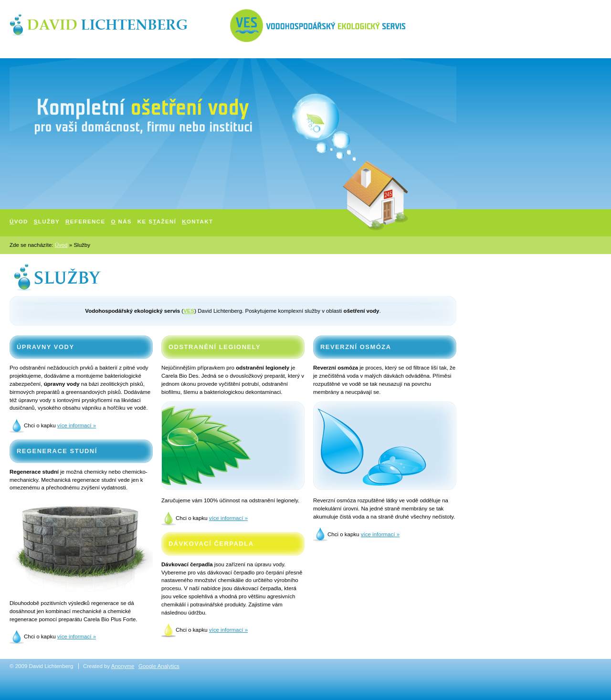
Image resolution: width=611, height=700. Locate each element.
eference (85, 222)
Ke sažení (157, 222)
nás (121, 222)
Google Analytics (159, 666)
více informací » (77, 425)
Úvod (61, 245)
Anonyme (123, 666)
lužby (47, 222)
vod (19, 222)
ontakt (197, 222)
